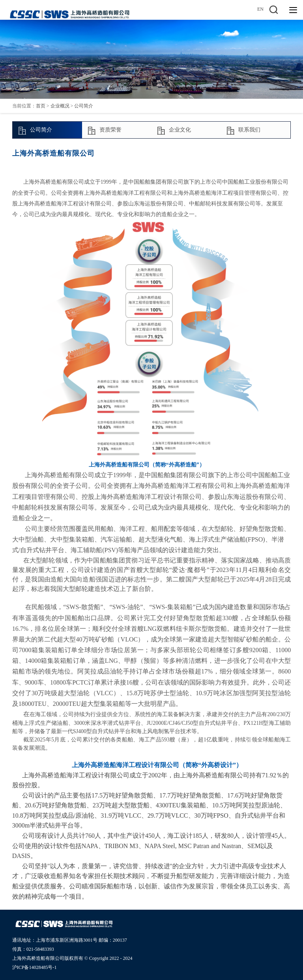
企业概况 (60, 106)
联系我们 (243, 130)
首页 (41, 106)
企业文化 (174, 130)
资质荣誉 (104, 130)
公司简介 (84, 106)
